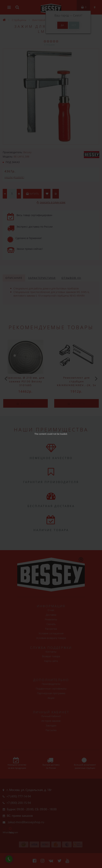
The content (40, 434)
